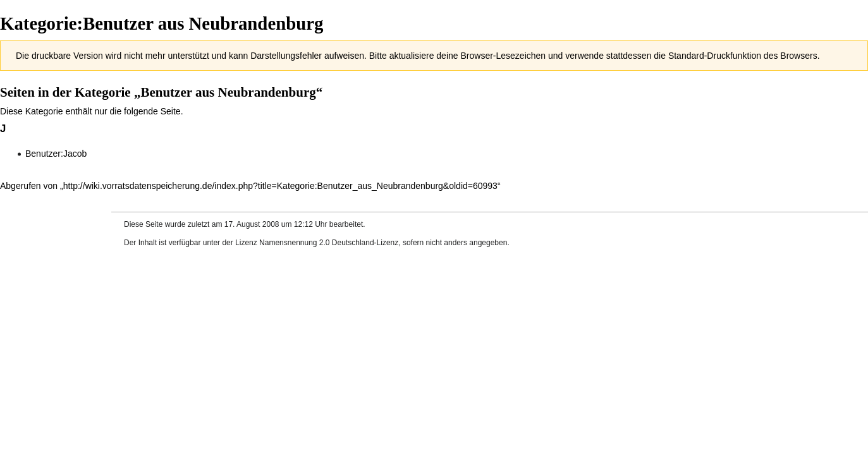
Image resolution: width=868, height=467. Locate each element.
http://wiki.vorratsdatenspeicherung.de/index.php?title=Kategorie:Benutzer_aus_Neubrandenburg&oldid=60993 (280, 186)
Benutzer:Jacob (56, 154)
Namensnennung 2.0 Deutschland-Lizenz (329, 243)
